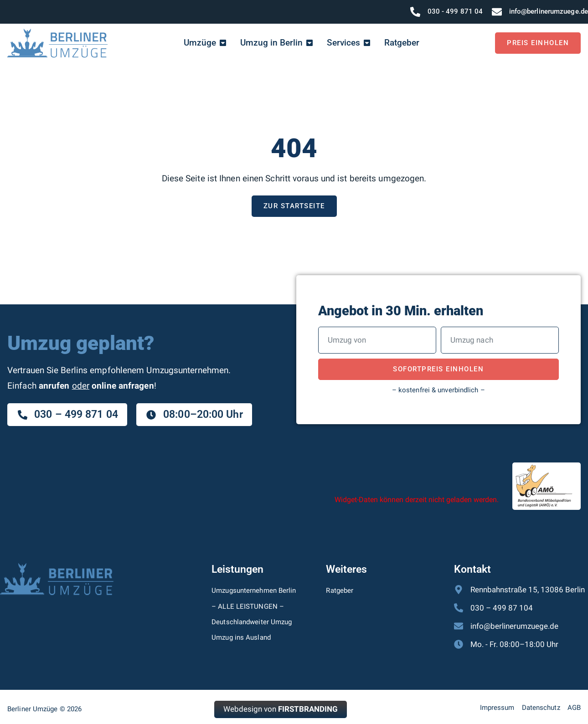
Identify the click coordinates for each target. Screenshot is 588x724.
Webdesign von (281, 709)
